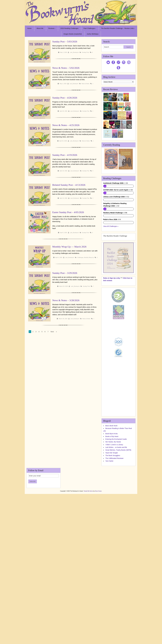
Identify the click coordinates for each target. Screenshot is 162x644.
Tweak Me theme (88, 595)
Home (29, 28)
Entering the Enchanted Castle (116, 543)
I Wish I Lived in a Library (114, 549)
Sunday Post (85, 52)
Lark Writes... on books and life (116, 552)
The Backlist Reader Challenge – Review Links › (118, 28)
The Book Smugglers (113, 560)
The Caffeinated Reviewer (115, 563)
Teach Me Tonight (112, 557)
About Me (40, 28)
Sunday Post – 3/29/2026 (65, 273)
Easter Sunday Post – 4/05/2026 (68, 212)
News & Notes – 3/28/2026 (66, 300)
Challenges (80, 257)
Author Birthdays (93, 34)
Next (52, 332)
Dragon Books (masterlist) (73, 34)
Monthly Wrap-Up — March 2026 (69, 247)
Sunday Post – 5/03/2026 (65, 42)
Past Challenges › (90, 28)
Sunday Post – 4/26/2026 (65, 98)
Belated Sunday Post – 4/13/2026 (69, 185)
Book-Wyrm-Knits (112, 538)
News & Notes (85, 84)
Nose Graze (98, 595)
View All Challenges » (111, 331)
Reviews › (52, 28)
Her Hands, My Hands (113, 546)
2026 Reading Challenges (69, 28)
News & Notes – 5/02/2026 (66, 68)
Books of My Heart (112, 541)
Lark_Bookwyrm (74, 52)
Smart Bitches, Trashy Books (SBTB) (118, 554)
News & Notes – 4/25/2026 (66, 125)
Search (128, 47)
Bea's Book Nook (111, 530)
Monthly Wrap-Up (89, 257)
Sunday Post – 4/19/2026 (65, 155)
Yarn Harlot (109, 565)
